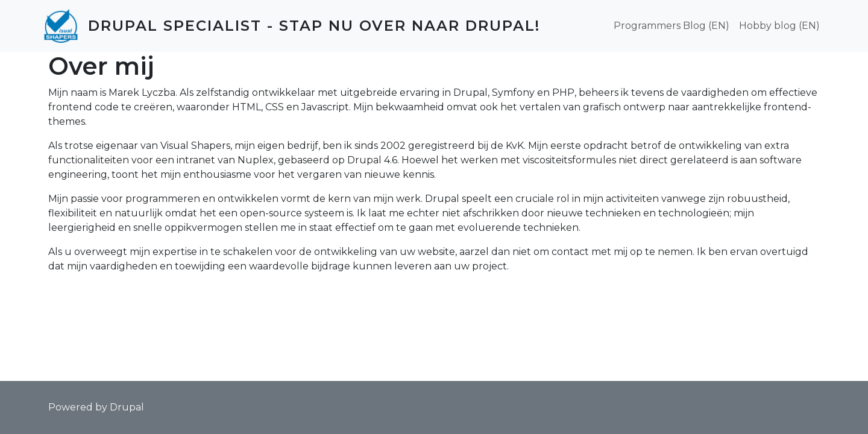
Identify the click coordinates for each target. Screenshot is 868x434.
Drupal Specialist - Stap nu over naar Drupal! (314, 26)
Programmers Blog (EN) (671, 26)
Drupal (127, 407)
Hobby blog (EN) (779, 26)
